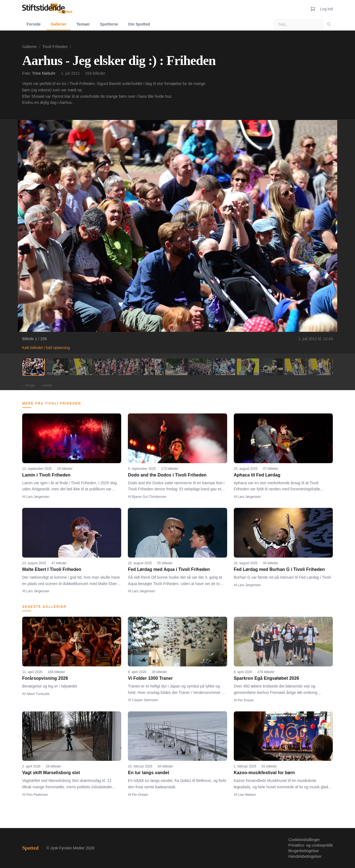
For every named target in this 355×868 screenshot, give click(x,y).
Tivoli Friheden (55, 47)
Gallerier (59, 24)
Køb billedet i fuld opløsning (46, 348)
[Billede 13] (319, 367)
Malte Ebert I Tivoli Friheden (52, 569)
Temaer (83, 24)
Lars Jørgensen (38, 497)
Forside (34, 24)
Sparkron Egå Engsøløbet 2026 (267, 678)
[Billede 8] (200, 367)
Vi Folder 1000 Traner (150, 678)
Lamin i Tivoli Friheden (46, 475)
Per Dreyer (246, 700)
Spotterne (109, 24)
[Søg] (329, 24)
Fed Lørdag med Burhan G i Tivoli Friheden (279, 569)
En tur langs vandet (148, 773)
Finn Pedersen (37, 795)
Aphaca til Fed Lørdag (257, 475)
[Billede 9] (224, 367)
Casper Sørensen (145, 700)
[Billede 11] (272, 367)
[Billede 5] (129, 367)
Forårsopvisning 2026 (45, 678)
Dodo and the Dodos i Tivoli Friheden (167, 475)
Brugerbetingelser (304, 851)
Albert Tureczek (38, 694)
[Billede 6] (153, 367)
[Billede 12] (296, 367)
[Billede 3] (81, 367)
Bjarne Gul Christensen (149, 497)
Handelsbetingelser (305, 856)
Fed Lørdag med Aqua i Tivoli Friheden (169, 569)
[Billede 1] (33, 367)
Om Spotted (139, 24)
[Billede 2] (57, 367)
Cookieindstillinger (304, 840)
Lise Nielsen (247, 795)
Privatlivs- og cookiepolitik (311, 845)
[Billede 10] (248, 367)
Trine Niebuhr (44, 73)
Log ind (326, 9)
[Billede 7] (176, 367)
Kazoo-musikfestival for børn (264, 773)
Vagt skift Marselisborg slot (51, 773)
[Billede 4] (105, 367)
